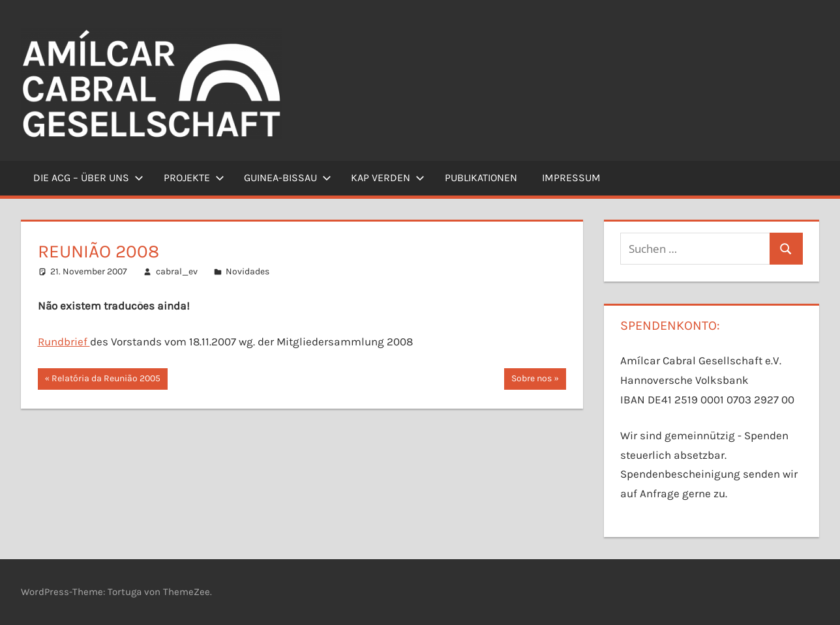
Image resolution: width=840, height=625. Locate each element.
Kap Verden (388, 178)
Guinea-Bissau (288, 178)
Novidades (247, 271)
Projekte (194, 178)
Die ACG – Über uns (88, 178)
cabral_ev (177, 271)
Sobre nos (531, 380)
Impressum (571, 178)
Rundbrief (64, 342)
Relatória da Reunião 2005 (106, 380)
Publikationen (481, 178)
